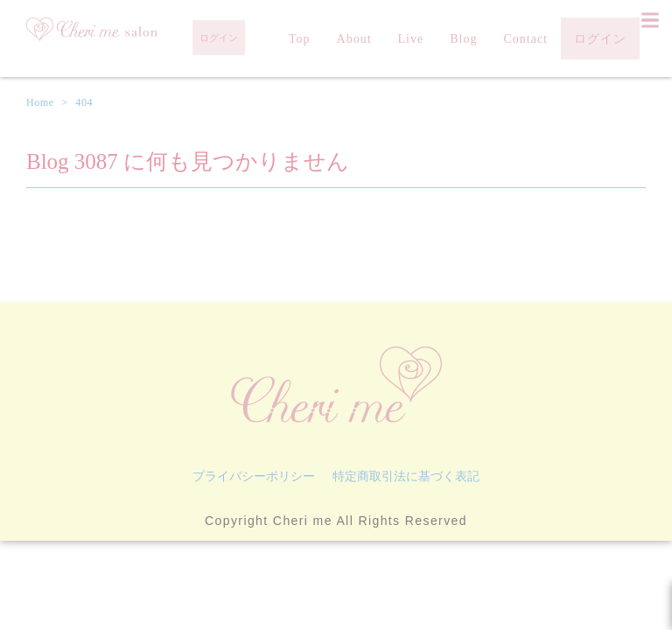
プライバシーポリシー (254, 476)
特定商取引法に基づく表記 (406, 476)
